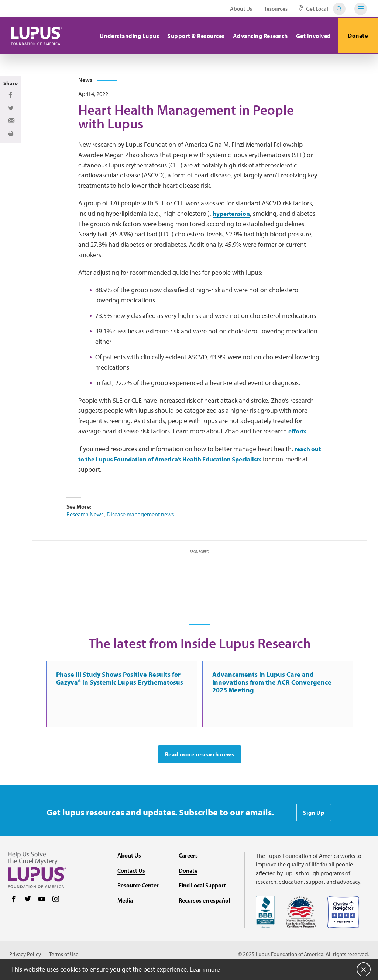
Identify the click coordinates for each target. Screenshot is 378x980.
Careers (188, 860)
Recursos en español (204, 905)
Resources (275, 9)
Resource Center (138, 890)
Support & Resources (194, 36)
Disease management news (140, 516)
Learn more (206, 969)
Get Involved (311, 36)
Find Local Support (202, 890)
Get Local (313, 9)
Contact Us (131, 875)
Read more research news (200, 759)
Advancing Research (258, 36)
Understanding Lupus (127, 36)
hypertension (233, 216)
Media (125, 905)
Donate (357, 36)
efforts (298, 434)
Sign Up (314, 817)
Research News (85, 516)
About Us (241, 9)
